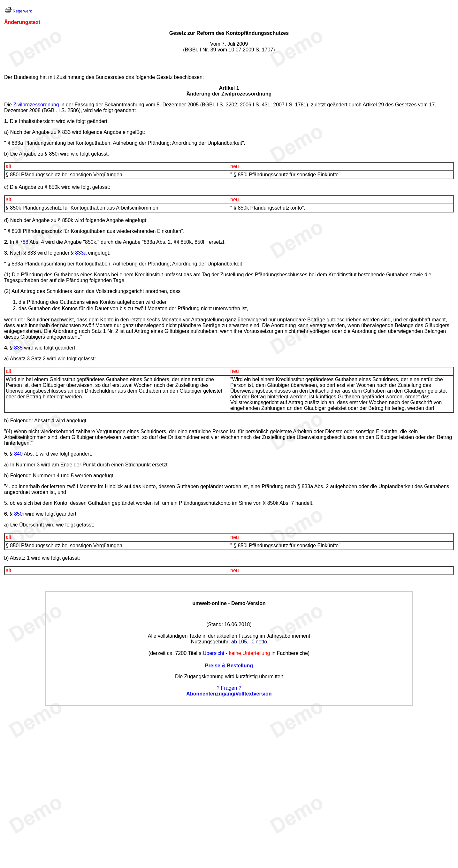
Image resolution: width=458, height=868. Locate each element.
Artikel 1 (229, 88)
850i (19, 514)
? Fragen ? (229, 688)
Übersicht (214, 653)
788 (24, 242)
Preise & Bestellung (229, 666)
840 (18, 454)
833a (81, 253)
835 (18, 348)
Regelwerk (22, 11)
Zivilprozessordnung (36, 105)
